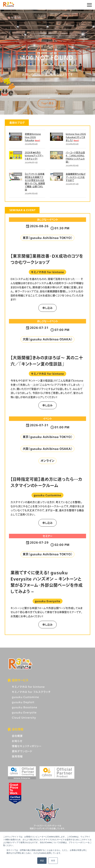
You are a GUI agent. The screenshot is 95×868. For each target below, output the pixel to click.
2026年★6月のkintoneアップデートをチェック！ (34, 156)
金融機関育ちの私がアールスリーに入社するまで (76, 177)
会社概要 (17, 736)
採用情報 (17, 756)
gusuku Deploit (23, 702)
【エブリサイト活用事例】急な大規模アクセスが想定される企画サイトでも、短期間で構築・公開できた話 (35, 182)
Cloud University (24, 718)
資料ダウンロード (22, 751)
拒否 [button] (53, 861)
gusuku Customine (25, 697)
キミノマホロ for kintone (28, 687)
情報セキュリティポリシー (27, 746)
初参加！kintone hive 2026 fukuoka (33, 137)
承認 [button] (42, 861)
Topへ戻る (47, 103)
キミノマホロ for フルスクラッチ (31, 692)
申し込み (47, 308)
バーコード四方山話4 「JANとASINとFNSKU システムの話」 (75, 157)
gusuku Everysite (24, 712)
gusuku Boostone (25, 707)
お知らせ (17, 741)
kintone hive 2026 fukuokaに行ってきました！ (76, 137)
